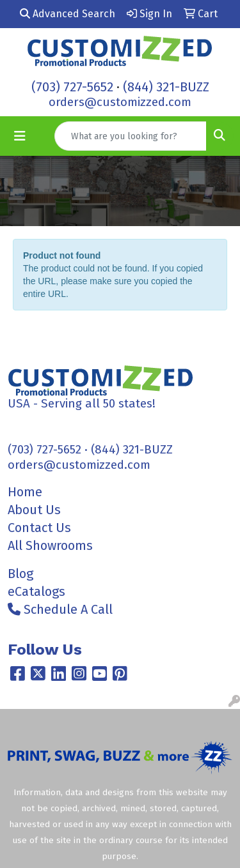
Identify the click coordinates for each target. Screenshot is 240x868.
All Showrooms (50, 545)
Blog (20, 574)
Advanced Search (68, 14)
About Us (34, 510)
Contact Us (39, 528)
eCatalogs (36, 591)
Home (25, 492)
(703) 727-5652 (72, 87)
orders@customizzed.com (120, 102)
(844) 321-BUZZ (166, 87)
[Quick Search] (131, 136)
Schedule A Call (60, 609)
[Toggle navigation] (20, 136)
